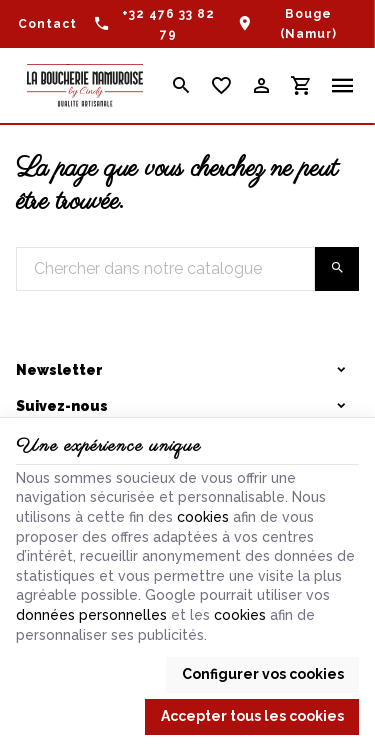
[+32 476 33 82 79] (156, 24)
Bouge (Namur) (308, 24)
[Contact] (47, 24)
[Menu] (343, 85)
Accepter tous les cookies (252, 716)
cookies (203, 517)
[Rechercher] (181, 85)
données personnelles (91, 615)
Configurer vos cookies (263, 674)
